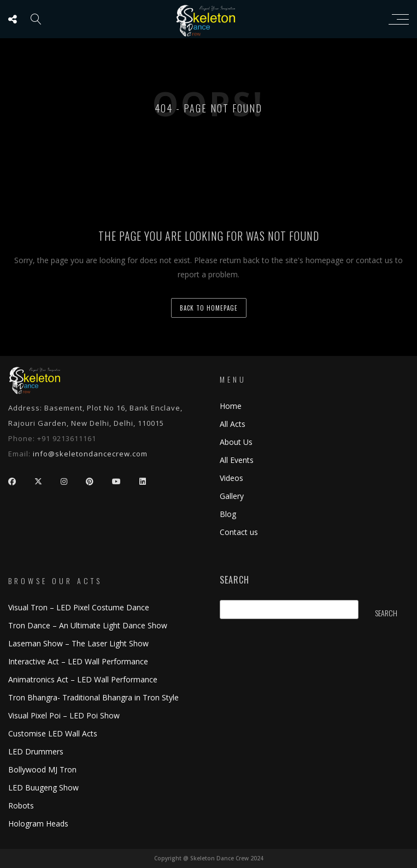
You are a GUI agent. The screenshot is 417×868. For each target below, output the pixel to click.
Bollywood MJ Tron (42, 769)
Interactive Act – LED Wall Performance (78, 661)
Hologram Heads (38, 824)
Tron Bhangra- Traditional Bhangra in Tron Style (93, 697)
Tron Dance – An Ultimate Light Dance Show (88, 625)
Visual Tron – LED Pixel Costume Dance (79, 607)
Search (234, 580)
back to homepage (209, 308)
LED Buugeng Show (43, 787)
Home (231, 406)
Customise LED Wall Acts (53, 733)
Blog (228, 514)
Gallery (232, 496)
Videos (231, 478)
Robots (21, 805)
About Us (236, 442)
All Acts (233, 424)
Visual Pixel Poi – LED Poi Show (64, 715)
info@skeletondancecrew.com (90, 454)
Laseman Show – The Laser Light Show (78, 643)
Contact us (239, 532)
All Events (237, 460)
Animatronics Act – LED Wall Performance (83, 679)
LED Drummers (36, 751)
